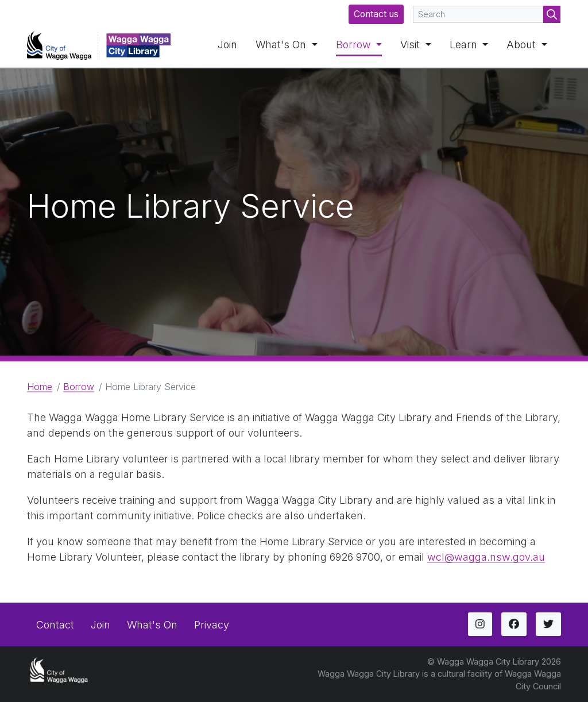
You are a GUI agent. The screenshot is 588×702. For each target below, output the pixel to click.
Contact (55, 625)
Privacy (212, 625)
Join (227, 45)
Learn (465, 45)
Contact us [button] (376, 14)
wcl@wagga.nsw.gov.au (486, 557)
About (523, 45)
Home (40, 387)
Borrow (355, 45)
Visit (411, 45)
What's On (282, 45)
